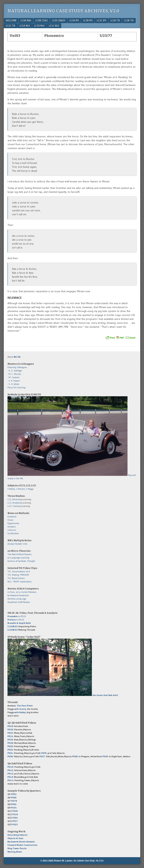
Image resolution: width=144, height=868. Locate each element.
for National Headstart (18, 595)
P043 (10, 777)
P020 (10, 729)
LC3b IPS (88, 20)
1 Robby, (12, 489)
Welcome (11, 20)
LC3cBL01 (13, 626)
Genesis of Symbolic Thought (21, 561)
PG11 (15, 824)
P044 (10, 780)
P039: (105, 756)
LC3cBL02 (13, 630)
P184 (15, 818)
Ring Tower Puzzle (17, 848)
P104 (14, 808)
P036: (10, 756)
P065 (14, 797)
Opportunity (13, 523)
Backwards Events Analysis (21, 842)
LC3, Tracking (14, 506)
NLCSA (100, 861)
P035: (44, 753)
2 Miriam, (21, 489)
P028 (10, 743)
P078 (14, 801)
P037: (42, 756)
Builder (19, 544)
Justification (13, 533)
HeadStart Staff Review (19, 602)
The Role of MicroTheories (20, 554)
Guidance (12, 516)
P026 (10, 740)
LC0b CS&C (42, 20)
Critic (25, 544)
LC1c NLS (54, 26)
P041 (10, 770)
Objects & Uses (15, 838)
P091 (14, 804)
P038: (75, 756)
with (20, 709)
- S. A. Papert (14, 381)
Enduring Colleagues (17, 367)
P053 (14, 794)
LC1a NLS (25, 26)
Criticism (12, 530)
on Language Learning (18, 558)
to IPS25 (17, 616)
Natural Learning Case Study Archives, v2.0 (63, 11)
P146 (15, 814)
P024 (10, 736)
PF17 (15, 821)
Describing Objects (17, 835)
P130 (15, 811)
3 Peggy (30, 489)
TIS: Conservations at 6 (19, 571)
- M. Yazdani (13, 377)
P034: (10, 753)
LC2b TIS (129, 20)
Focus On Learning (16, 387)
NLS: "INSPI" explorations (20, 582)
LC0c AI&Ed (59, 20)
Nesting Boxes (15, 852)
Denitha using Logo (17, 599)
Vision (10, 520)
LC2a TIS (115, 20)
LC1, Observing (15, 499)
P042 (10, 774)
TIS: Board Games (16, 578)
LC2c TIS (11, 26)
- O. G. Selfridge (15, 371)
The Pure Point (25, 706)
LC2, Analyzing (15, 503)
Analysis (12, 527)
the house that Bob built (105, 695)
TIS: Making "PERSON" (18, 575)
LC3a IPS (74, 20)
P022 (10, 733)
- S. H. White (13, 384)
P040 (10, 767)
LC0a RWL (26, 20)
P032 (10, 750)
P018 (10, 726)
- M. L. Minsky (14, 374)
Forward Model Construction (22, 845)
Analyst (11, 544)
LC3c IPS (102, 20)
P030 (10, 746)
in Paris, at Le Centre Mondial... (23, 592)
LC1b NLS (39, 26)
